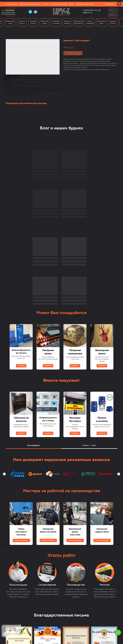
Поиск (112, 10)
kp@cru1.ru (88, 13)
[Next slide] (118, 268)
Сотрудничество (59, 4)
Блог (71, 4)
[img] (115, 10)
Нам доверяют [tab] (34, 367)
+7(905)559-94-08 (92, 10)
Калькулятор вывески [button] (30, 4)
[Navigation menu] (119, 4)
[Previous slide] (5, 268)
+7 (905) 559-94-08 (26, 615)
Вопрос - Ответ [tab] (89, 367)
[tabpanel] (61, 390)
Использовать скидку (11, 634)
